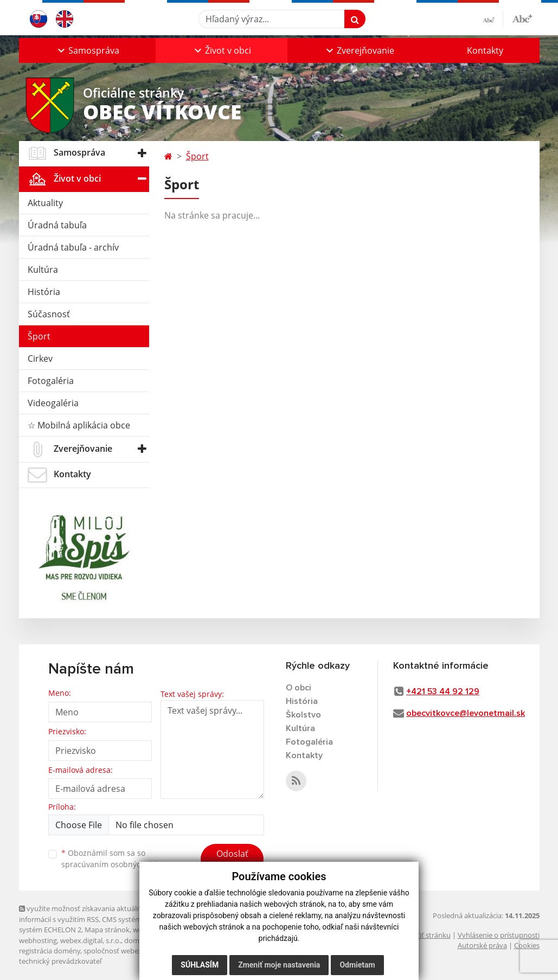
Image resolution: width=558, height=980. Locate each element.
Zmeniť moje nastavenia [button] (279, 965)
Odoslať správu (232, 860)
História (44, 292)
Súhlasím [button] (200, 965)
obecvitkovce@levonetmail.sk (466, 713)
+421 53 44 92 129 (443, 691)
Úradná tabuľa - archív (73, 247)
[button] (87, 50)
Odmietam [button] (357, 965)
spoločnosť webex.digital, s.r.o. (133, 951)
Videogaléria (53, 403)
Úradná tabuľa (57, 225)
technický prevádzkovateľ (60, 961)
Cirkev (40, 358)
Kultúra (43, 270)
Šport (39, 336)
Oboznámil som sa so (117, 859)
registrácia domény (50, 951)
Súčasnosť (49, 314)
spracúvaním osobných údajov (117, 864)
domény (137, 940)
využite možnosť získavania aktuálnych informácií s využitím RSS (86, 914)
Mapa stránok (107, 930)
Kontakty (485, 50)
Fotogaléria (51, 381)
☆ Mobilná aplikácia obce (79, 425)
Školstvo (303, 715)
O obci (299, 688)
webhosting (38, 940)
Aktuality (45, 203)
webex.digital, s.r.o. (91, 940)
